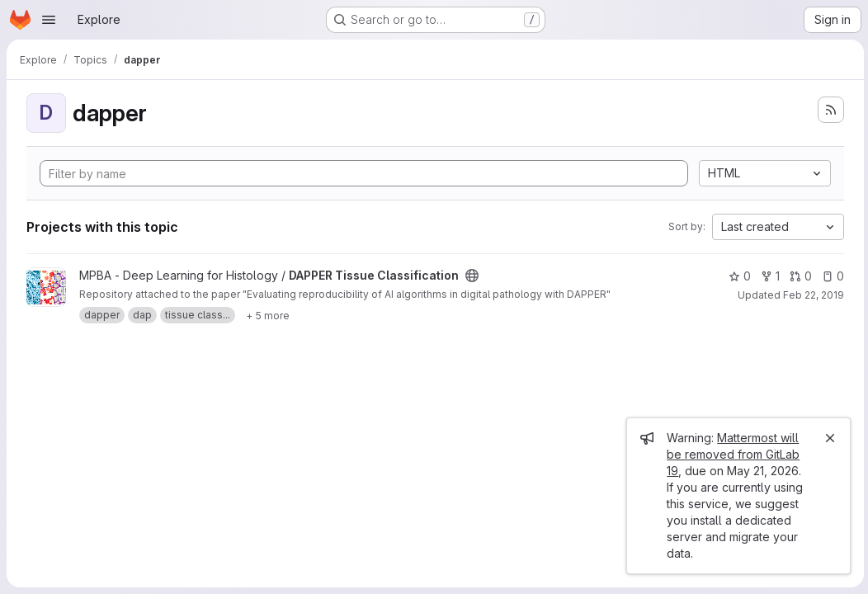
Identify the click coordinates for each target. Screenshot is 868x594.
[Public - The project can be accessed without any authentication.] (472, 276)
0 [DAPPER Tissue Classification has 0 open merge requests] (798, 276)
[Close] (828, 438)
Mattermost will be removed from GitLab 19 (731, 454)
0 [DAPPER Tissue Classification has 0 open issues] (830, 276)
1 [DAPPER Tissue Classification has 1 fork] (768, 276)
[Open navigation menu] (49, 20)
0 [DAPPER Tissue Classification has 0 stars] (737, 276)
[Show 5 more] (268, 315)
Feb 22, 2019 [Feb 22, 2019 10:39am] (811, 295)
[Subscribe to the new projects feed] (828, 110)
